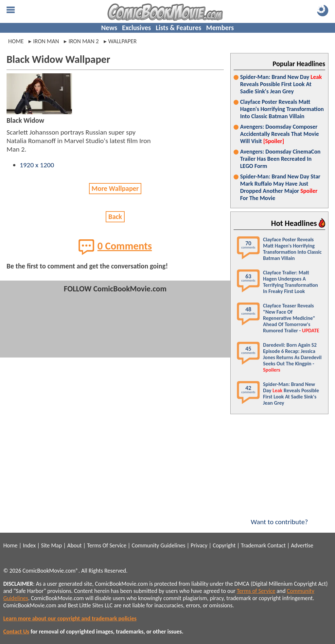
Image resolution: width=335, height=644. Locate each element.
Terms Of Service (107, 545)
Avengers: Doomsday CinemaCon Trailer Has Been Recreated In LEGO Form (280, 159)
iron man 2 (83, 41)
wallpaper (123, 41)
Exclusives (136, 28)
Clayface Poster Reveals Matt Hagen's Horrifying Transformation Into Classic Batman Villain (282, 109)
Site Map (51, 545)
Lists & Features (178, 28)
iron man (46, 41)
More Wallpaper (115, 189)
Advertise (302, 545)
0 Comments (115, 247)
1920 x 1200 (37, 165)
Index (29, 545)
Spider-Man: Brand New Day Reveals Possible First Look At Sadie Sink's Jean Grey (281, 84)
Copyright (224, 545)
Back (115, 217)
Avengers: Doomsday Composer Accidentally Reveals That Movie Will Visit (280, 134)
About (74, 545)
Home (16, 41)
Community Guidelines (158, 545)
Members (220, 28)
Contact (276, 545)
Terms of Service (256, 591)
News (109, 28)
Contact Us (16, 632)
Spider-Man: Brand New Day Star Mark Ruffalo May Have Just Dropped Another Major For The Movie (280, 187)
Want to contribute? (279, 518)
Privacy (199, 545)
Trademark (253, 545)
